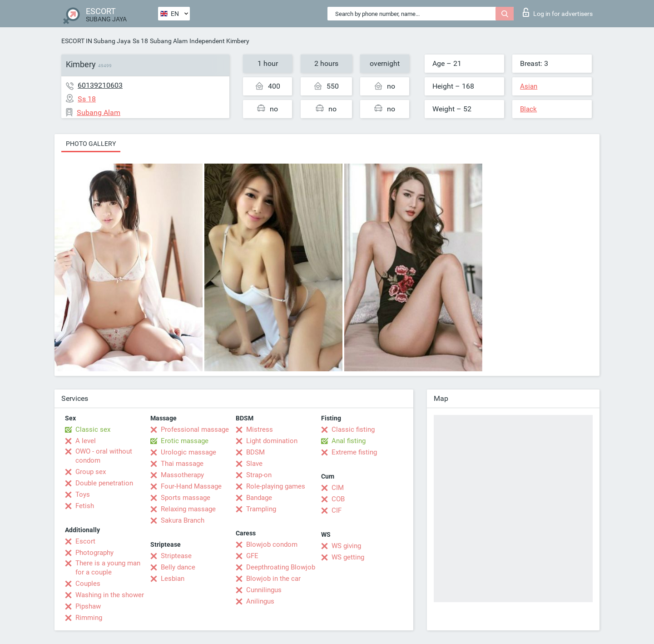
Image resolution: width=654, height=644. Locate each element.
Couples (88, 584)
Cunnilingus (264, 590)
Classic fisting (353, 429)
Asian (529, 86)
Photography (94, 553)
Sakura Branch (183, 520)
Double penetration (104, 483)
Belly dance (178, 567)
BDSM (255, 452)
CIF (337, 510)
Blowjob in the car (273, 579)
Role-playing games (276, 486)
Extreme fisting (354, 452)
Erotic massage (185, 441)
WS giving (346, 546)
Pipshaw (88, 606)
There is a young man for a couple (108, 568)
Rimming (89, 618)
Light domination (272, 441)
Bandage (259, 498)
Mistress (260, 429)
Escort (85, 541)
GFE (252, 556)
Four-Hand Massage (191, 486)
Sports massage (186, 498)
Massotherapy (182, 475)
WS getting (348, 557)
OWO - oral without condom (104, 456)
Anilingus (260, 601)
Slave (254, 464)
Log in (558, 12)
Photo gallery (91, 144)
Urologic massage (188, 452)
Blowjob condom (272, 544)
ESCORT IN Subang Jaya (96, 41)
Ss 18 (140, 41)
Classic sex (93, 429)
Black (528, 109)
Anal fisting (349, 441)
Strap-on (259, 475)
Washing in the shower (110, 595)
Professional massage (195, 429)
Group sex (91, 472)
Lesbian (173, 579)
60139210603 (100, 85)
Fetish (85, 506)
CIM (338, 488)
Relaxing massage (188, 509)
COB (338, 499)
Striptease (176, 556)
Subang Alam (169, 41)
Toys (83, 494)
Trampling (261, 509)
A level (86, 441)
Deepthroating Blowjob (281, 567)
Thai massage (182, 464)
